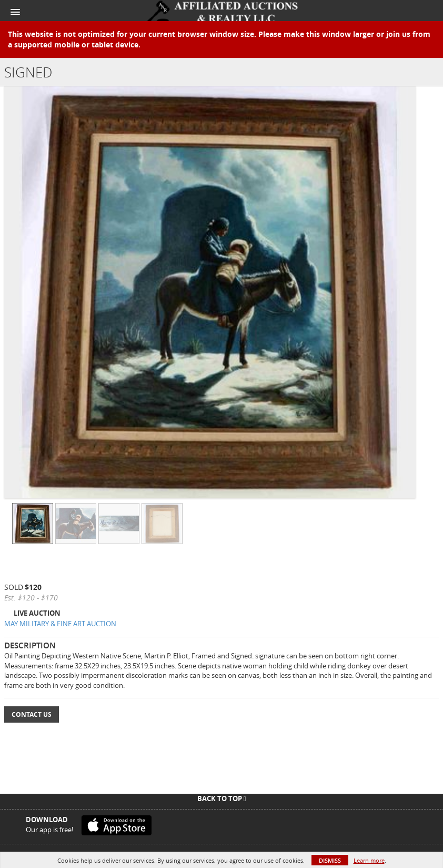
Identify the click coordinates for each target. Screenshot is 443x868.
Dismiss (330, 860)
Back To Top (222, 798)
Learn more (369, 860)
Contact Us (32, 714)
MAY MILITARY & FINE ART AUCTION (60, 624)
